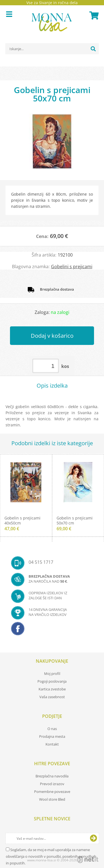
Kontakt (52, 744)
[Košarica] (93, 16)
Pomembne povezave (52, 792)
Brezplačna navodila (52, 776)
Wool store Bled (52, 799)
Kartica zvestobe (52, 689)
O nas (52, 729)
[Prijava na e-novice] (93, 838)
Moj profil (52, 674)
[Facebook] (52, 630)
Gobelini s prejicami (72, 267)
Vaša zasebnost (52, 697)
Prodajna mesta (52, 736)
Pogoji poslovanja (52, 681)
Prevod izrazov (52, 784)
